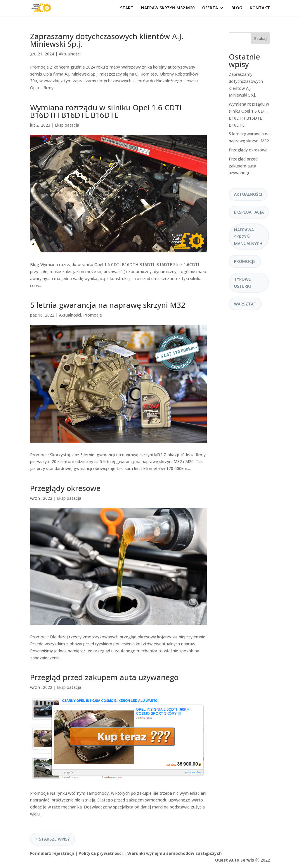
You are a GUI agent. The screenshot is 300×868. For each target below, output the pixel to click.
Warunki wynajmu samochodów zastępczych (175, 853)
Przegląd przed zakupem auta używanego (104, 677)
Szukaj (260, 38)
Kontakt (260, 8)
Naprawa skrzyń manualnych (248, 237)
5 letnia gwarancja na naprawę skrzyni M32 (108, 305)
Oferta (210, 8)
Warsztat (245, 304)
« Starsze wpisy (53, 839)
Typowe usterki (242, 283)
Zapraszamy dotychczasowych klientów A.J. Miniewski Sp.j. (107, 40)
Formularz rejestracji (52, 853)
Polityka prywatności (101, 853)
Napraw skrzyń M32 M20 (168, 8)
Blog (237, 8)
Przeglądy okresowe (65, 488)
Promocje (93, 315)
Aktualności (70, 54)
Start (127, 8)
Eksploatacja (67, 125)
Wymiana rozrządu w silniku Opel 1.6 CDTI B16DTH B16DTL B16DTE (106, 111)
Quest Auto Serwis (235, 860)
